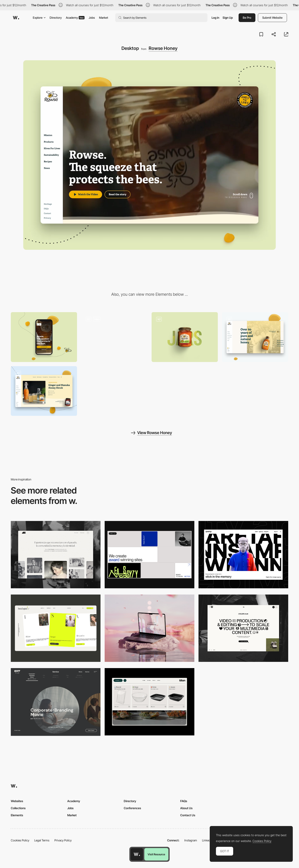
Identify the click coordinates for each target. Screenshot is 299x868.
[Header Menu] (149, 702)
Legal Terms (42, 840)
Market (104, 18)
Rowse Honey (163, 48)
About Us (186, 808)
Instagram (191, 840)
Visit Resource (156, 854)
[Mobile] (44, 337)
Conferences (132, 808)
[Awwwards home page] (137, 854)
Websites (17, 801)
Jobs (92, 18)
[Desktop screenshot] (56, 555)
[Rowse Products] (185, 337)
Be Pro (247, 18)
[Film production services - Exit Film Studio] (56, 702)
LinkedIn (207, 840)
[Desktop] (149, 555)
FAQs (184, 801)
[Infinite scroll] (44, 391)
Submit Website (272, 18)
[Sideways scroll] (255, 337)
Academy (75, 18)
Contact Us (188, 815)
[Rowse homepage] (114, 337)
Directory (56, 18)
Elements (17, 815)
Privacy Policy (63, 840)
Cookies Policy (20, 840)
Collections (18, 808)
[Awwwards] (16, 18)
